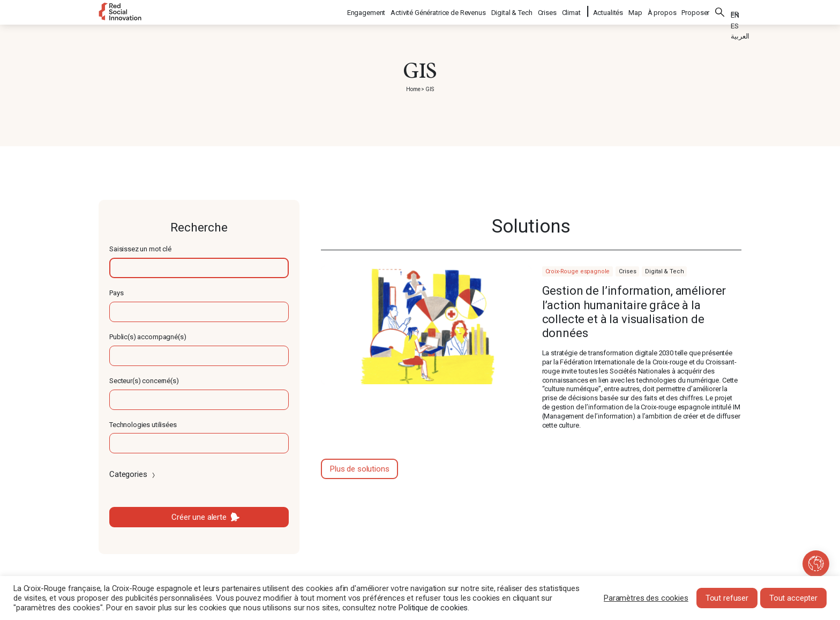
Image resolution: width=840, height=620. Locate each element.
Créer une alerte (199, 517)
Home (413, 89)
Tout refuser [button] (727, 598)
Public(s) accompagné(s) (148, 337)
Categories (133, 474)
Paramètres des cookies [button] (646, 598)
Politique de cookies (433, 608)
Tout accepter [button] (793, 598)
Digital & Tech (512, 11)
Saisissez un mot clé (140, 249)
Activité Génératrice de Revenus (438, 11)
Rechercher (720, 11)
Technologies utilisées (143, 425)
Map (635, 11)
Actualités (608, 11)
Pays (116, 293)
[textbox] (199, 268)
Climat (572, 11)
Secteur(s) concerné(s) (144, 381)
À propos (662, 11)
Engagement (367, 11)
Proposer (695, 11)
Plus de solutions (359, 469)
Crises (548, 11)
